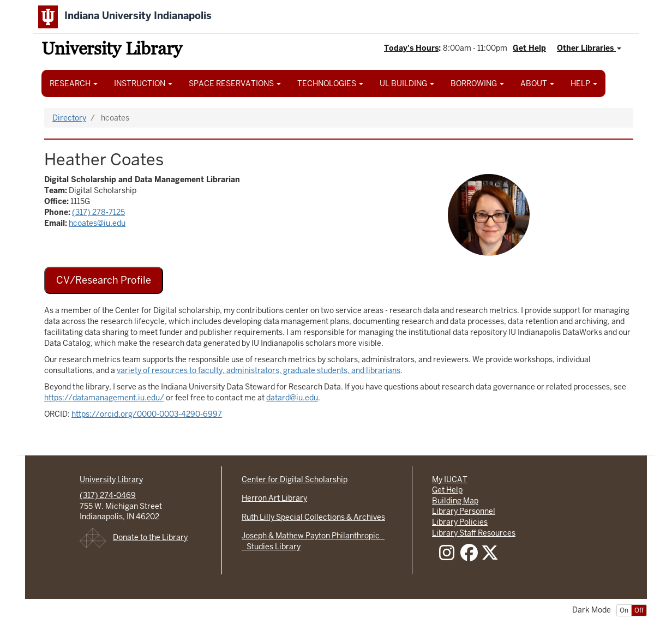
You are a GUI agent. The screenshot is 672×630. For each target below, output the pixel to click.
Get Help (529, 48)
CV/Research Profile (104, 280)
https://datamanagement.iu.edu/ (104, 398)
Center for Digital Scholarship (295, 479)
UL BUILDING (407, 83)
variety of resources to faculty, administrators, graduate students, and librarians (259, 370)
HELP (584, 83)
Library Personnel (464, 511)
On (624, 610)
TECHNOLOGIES (330, 83)
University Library (112, 50)
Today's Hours (411, 48)
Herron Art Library (274, 498)
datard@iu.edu (292, 398)
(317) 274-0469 (108, 495)
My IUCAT (450, 479)
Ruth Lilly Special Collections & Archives (313, 517)
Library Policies (460, 522)
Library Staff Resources (474, 533)
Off (639, 610)
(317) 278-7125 (98, 212)
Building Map (455, 501)
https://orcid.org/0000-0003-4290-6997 (147, 414)
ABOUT (537, 83)
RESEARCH (74, 83)
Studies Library (271, 547)
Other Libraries (589, 48)
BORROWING (477, 83)
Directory (69, 118)
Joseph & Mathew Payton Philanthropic (313, 536)
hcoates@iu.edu (97, 223)
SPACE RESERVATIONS (235, 83)
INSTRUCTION (143, 83)
